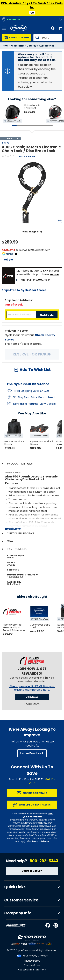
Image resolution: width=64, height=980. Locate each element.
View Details (48, 404)
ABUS (5, 143)
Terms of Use (32, 965)
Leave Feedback (32, 753)
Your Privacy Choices (35, 956)
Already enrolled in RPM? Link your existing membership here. (32, 688)
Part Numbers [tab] (17, 549)
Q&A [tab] (10, 541)
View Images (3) (32, 232)
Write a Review (27, 157)
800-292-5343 (44, 861)
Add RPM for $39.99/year (35, 280)
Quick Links (15, 887)
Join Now (32, 697)
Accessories (17, 46)
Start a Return (32, 871)
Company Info (18, 913)
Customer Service (21, 900)
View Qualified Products (38, 815)
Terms (35, 841)
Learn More (32, 704)
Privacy (45, 841)
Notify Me (47, 315)
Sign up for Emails (35, 793)
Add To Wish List (35, 370)
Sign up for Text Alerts (35, 805)
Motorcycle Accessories (40, 46)
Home (5, 46)
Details (55, 275)
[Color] (32, 260)
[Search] (48, 38)
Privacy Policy (32, 961)
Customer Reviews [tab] (20, 533)
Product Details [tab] (20, 464)
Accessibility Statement (32, 970)
